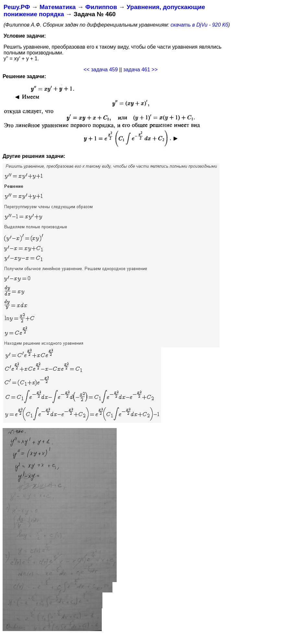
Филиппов (101, 7)
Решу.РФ (17, 7)
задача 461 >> (141, 70)
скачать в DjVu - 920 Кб (199, 25)
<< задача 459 (101, 70)
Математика (58, 7)
